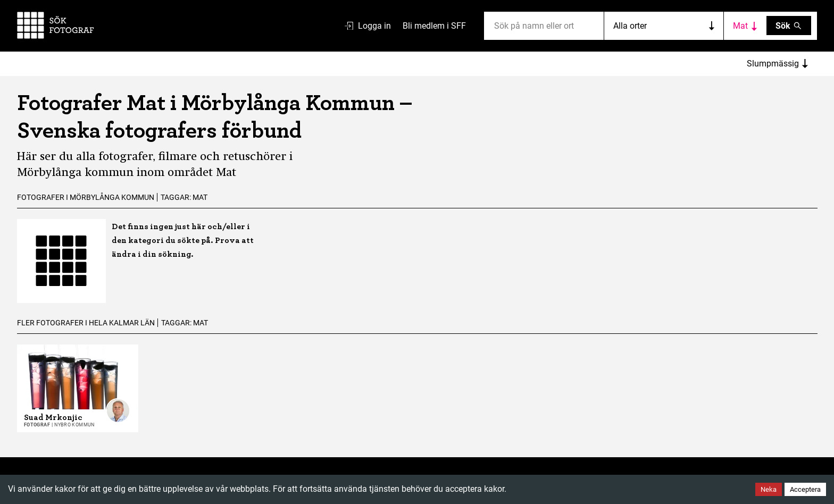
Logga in (368, 26)
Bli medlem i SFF (434, 26)
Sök (789, 26)
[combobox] (495, 26)
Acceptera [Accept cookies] (805, 489)
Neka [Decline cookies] (769, 489)
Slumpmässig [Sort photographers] (778, 64)
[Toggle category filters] (745, 26)
